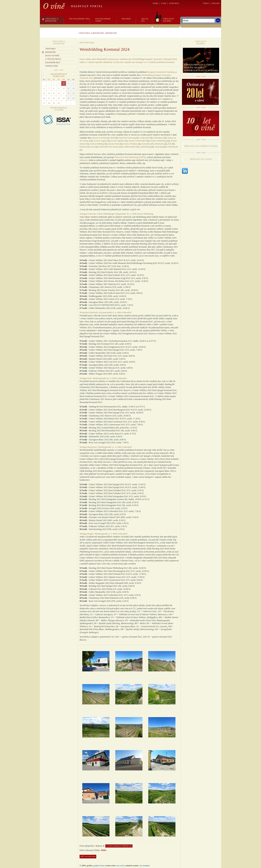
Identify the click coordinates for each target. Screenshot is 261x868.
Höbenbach (159, 138)
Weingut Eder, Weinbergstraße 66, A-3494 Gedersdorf (103, 378)
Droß (112, 138)
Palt (170, 144)
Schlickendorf (130, 147)
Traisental (170, 72)
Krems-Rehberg (97, 144)
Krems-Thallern (130, 144)
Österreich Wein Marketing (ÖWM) (130, 157)
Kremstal (160, 72)
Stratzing (159, 147)
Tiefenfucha (173, 147)
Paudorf (83, 147)
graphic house (99, 865)
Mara (92, 42)
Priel (93, 147)
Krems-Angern (100, 141)
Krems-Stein (114, 144)
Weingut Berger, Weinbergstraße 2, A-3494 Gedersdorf (103, 534)
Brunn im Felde (99, 138)
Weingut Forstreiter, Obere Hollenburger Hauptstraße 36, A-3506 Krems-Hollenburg (116, 214)
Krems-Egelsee (118, 141)
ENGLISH (215, 3)
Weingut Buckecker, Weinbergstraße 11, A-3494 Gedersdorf (106, 447)
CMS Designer (145, 865)
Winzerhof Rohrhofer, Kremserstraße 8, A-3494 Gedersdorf (106, 312)
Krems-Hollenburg (158, 141)
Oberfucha (159, 144)
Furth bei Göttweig (127, 138)
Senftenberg (145, 147)
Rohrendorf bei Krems (109, 147)
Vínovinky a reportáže (92, 33)
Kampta (151, 72)
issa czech (120, 865)
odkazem (83, 160)
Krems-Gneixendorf (137, 141)
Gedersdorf (144, 138)
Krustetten (146, 144)
